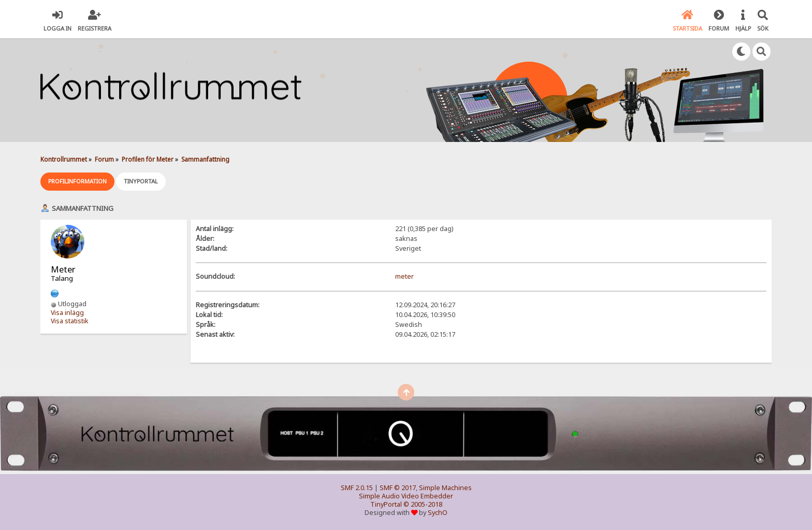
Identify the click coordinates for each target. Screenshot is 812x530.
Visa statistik (70, 321)
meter (404, 276)
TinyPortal (386, 504)
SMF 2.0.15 (357, 488)
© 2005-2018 (423, 504)
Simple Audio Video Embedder (406, 496)
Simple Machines (445, 488)
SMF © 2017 (398, 488)
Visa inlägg (67, 313)
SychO (438, 513)
